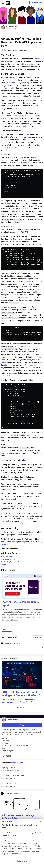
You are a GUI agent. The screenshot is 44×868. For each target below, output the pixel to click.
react (15, 50)
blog (28, 134)
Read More (7, 630)
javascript (23, 50)
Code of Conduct (17, 652)
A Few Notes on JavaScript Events (22, 777)
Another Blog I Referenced (10, 562)
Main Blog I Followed (8, 559)
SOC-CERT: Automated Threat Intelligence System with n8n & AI (21, 694)
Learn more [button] (22, 861)
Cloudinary (5, 544)
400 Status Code (7, 556)
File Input (4, 565)
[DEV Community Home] (8, 3)
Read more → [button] (22, 707)
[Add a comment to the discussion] (24, 645)
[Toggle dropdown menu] (41, 570)
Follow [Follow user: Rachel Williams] (22, 725)
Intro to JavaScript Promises (22, 785)
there (8, 499)
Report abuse (28, 652)
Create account (36, 3)
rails (4, 50)
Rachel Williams (12, 26)
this (22, 96)
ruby (9, 50)
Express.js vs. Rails (22, 769)
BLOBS (10, 83)
